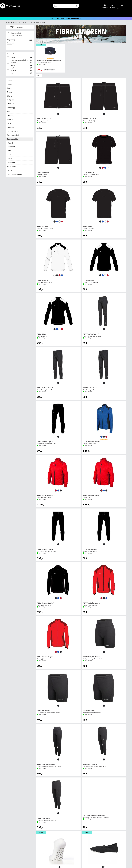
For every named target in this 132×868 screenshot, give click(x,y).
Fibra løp (11, 163)
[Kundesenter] (105, 5)
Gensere (13, 63)
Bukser (13, 58)
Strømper (11, 104)
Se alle (10, 170)
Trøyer (10, 92)
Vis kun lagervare (16, 36)
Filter (39, 75)
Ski (44, 22)
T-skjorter (11, 100)
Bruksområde (35, 22)
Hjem (16, 22)
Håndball (11, 147)
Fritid (10, 159)
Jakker (13, 65)
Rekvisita (10, 127)
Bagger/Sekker (13, 131)
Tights (12, 68)
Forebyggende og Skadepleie (19, 60)
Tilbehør (13, 70)
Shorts (9, 96)
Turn (12, 73)
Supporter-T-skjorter (14, 174)
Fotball (11, 143)
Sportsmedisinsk (13, 135)
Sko (9, 112)
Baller (9, 123)
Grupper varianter (16, 33)
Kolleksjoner (12, 167)
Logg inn (112, 5)
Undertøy (11, 116)
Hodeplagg (11, 108)
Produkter (24, 22)
